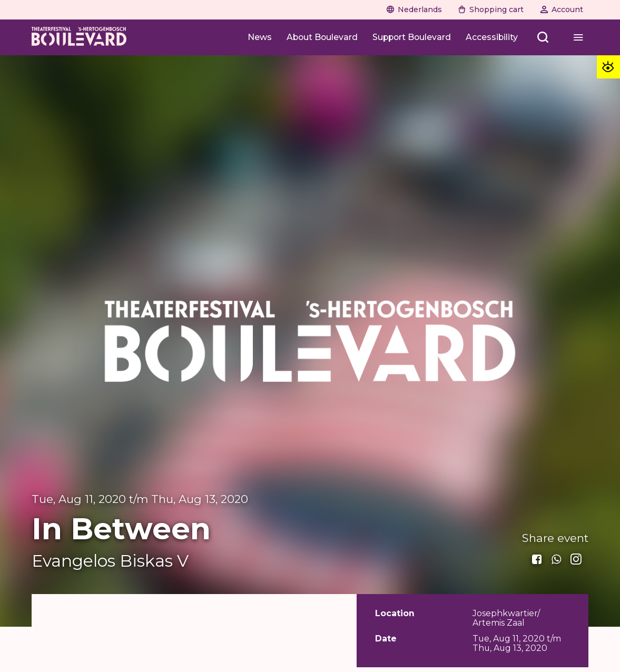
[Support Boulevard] (412, 37)
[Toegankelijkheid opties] (608, 67)
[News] (260, 37)
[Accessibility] (492, 37)
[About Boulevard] (322, 37)
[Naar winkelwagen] (491, 9)
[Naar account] (562, 9)
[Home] (79, 37)
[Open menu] (543, 37)
